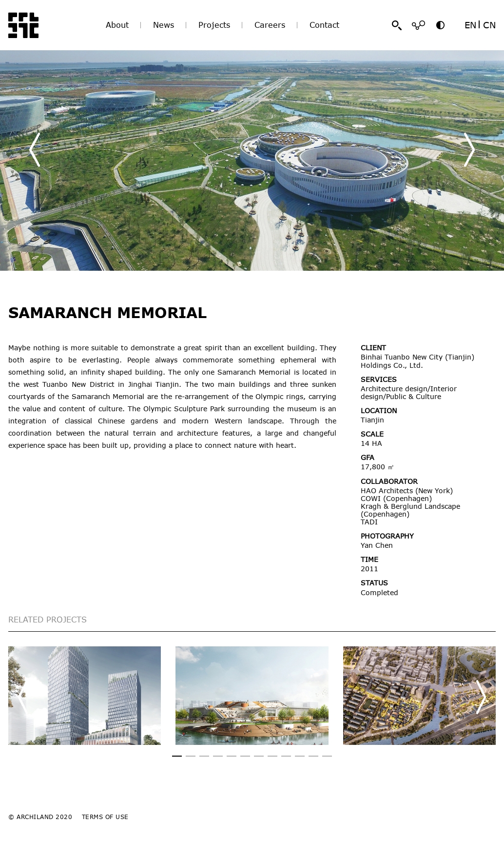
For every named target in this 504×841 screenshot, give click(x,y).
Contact (324, 25)
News (164, 25)
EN (470, 25)
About (117, 25)
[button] (469, 150)
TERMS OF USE (105, 817)
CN (489, 25)
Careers (270, 25)
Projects (214, 25)
